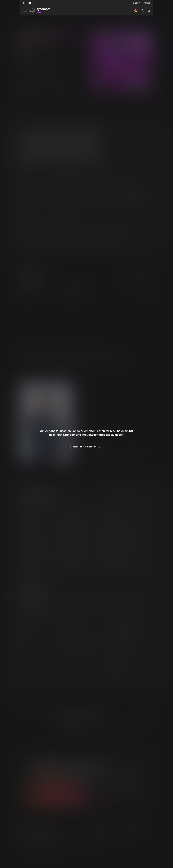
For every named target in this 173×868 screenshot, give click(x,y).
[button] (136, 11)
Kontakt (136, 3)
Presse (147, 3)
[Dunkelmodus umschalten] (31, 3)
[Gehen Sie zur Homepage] (40, 11)
